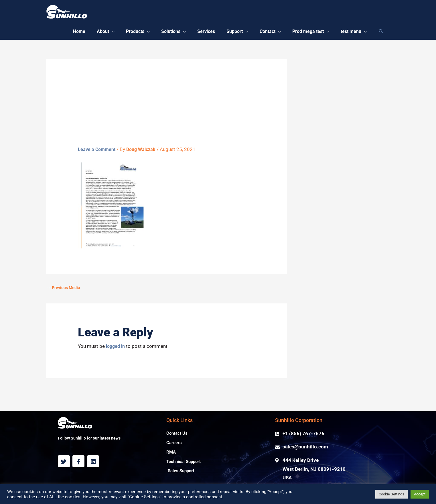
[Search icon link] (381, 33)
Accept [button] (420, 494)
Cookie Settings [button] (391, 494)
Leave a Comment (98, 152)
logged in (116, 349)
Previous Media (65, 291)
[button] (92, 33)
